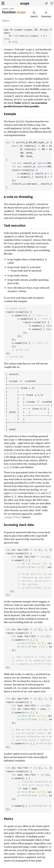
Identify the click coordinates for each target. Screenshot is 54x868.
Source (6, 21)
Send (6, 39)
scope (25, 3)
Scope (25, 36)
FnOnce (17, 36)
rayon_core (8, 9)
